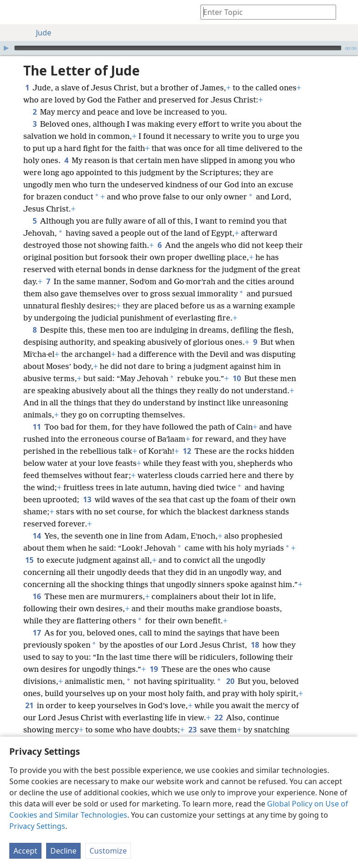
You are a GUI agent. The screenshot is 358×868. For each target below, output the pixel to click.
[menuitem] (14, 12)
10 (237, 378)
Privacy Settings (37, 826)
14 (37, 536)
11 (37, 427)
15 (29, 560)
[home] (14, 12)
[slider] (178, 48)
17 (37, 633)
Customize (108, 851)
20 (230, 681)
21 (29, 705)
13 (87, 499)
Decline (63, 851)
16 (37, 596)
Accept (25, 851)
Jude (39, 33)
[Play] (6, 48)
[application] (179, 48)
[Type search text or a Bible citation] (264, 12)
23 (192, 730)
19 (154, 669)
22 (218, 718)
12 (187, 451)
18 (255, 645)
